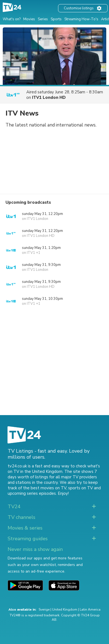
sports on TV (81, 488)
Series (43, 19)
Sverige (44, 610)
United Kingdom (65, 610)
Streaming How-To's (81, 19)
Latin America (90, 610)
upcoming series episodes (32, 493)
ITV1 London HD (49, 97)
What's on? (12, 19)
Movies (29, 19)
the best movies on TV (45, 488)
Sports (56, 19)
